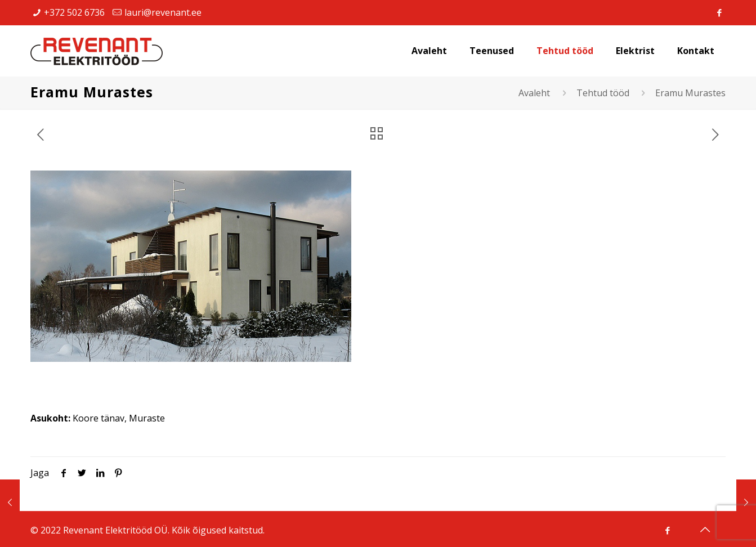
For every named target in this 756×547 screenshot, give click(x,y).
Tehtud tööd (603, 93)
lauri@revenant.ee (163, 12)
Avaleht (534, 93)
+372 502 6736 (74, 12)
